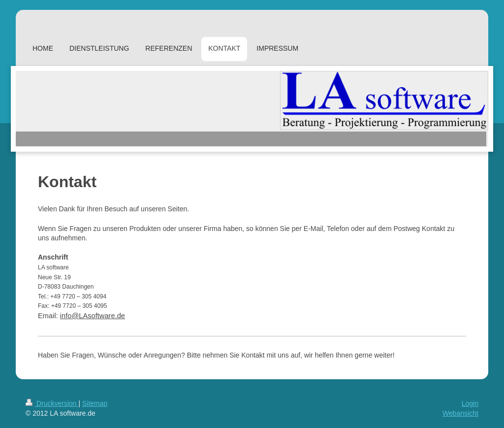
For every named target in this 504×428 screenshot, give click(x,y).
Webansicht (460, 413)
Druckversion (52, 403)
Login (470, 403)
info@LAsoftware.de (93, 316)
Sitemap (95, 403)
